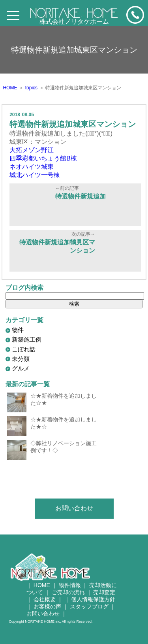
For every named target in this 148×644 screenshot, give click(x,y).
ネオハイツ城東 (32, 167)
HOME (42, 585)
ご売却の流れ (68, 592)
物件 (18, 330)
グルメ (21, 368)
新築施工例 (27, 339)
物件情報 (70, 585)
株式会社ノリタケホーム (74, 22)
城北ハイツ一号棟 (35, 175)
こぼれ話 (24, 349)
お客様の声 (47, 606)
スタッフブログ (89, 606)
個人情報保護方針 (93, 599)
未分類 (21, 359)
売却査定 (104, 592)
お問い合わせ (74, 508)
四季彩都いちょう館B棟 (43, 158)
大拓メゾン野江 (32, 150)
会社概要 (45, 599)
